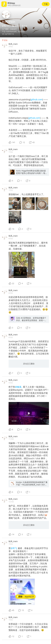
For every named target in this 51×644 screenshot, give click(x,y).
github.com (37, 99)
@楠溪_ (19, 387)
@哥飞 (14, 548)
